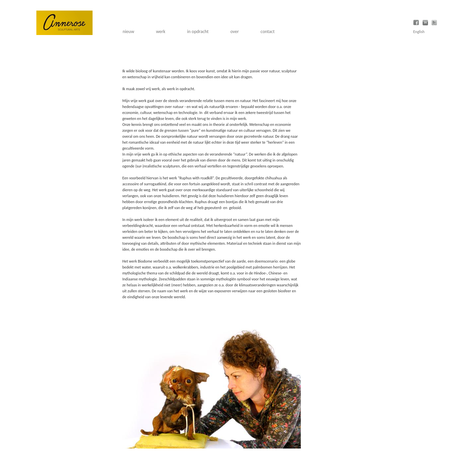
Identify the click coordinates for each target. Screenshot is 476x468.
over (235, 32)
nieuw (128, 32)
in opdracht (198, 32)
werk (161, 32)
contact (267, 32)
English (419, 32)
